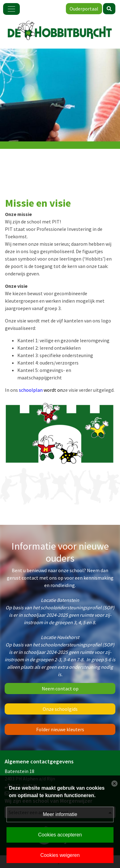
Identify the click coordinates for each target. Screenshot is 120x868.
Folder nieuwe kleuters (60, 729)
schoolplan (39, 390)
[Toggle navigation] (11, 9)
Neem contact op (60, 689)
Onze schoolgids (60, 709)
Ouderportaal (84, 9)
